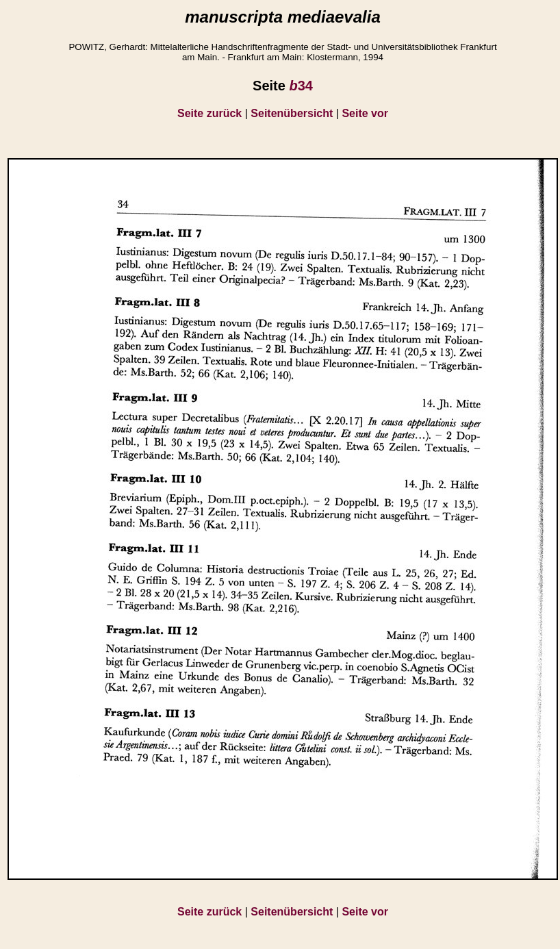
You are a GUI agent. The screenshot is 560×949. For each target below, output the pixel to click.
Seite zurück (209, 113)
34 (301, 86)
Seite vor (365, 113)
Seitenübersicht (292, 113)
